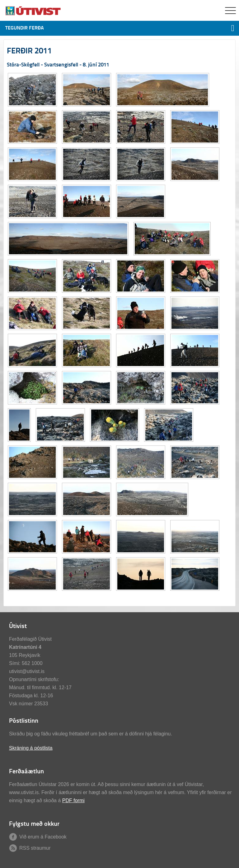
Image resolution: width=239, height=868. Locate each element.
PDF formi (73, 800)
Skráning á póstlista (31, 748)
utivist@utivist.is (27, 671)
